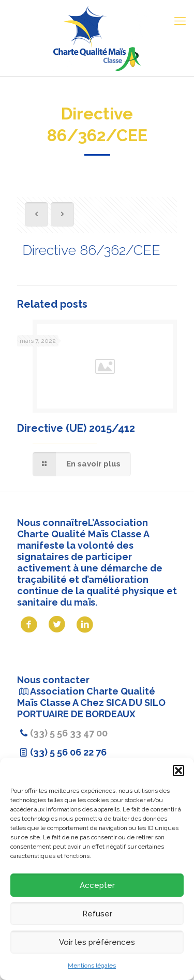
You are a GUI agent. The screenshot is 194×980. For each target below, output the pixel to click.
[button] (178, 771)
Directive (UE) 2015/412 (76, 428)
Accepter (97, 885)
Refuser (97, 914)
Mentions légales (92, 966)
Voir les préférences (97, 942)
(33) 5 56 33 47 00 (69, 733)
